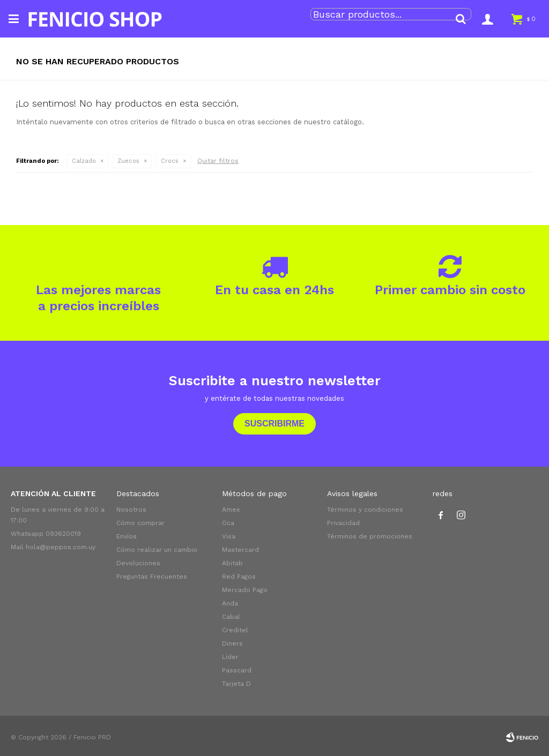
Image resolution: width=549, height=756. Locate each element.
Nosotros (131, 510)
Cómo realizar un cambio (157, 550)
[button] (461, 19)
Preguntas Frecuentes (152, 577)
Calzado (84, 161)
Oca (228, 523)
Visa (229, 536)
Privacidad (343, 523)
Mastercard (240, 550)
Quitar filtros (218, 161)
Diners (232, 643)
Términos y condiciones (365, 510)
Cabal (231, 617)
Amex (231, 510)
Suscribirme (274, 424)
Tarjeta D (236, 684)
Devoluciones (138, 563)
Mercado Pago (245, 590)
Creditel (235, 630)
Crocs (170, 161)
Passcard (237, 670)
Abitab (232, 563)
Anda (230, 603)
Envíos (127, 536)
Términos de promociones (370, 536)
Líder (230, 657)
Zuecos (128, 161)
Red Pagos (239, 577)
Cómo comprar (140, 523)
